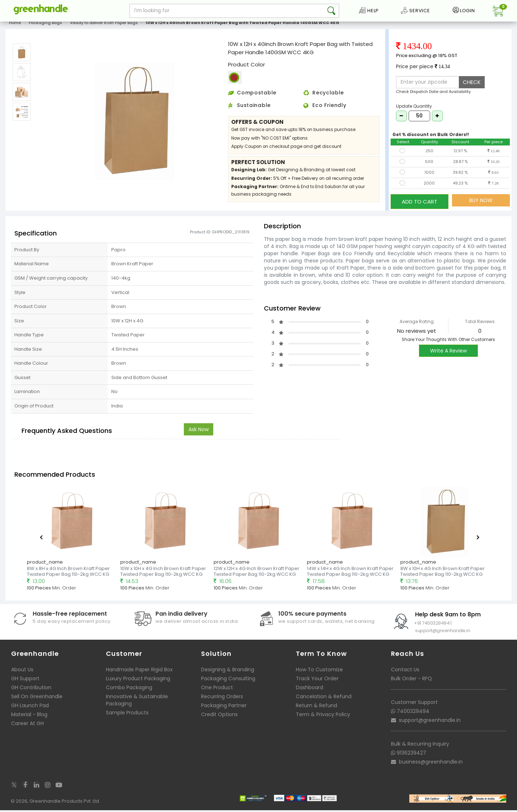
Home (15, 27)
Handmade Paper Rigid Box (139, 671)
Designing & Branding (228, 671)
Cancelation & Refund (324, 698)
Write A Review (448, 353)
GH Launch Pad (30, 707)
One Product (217, 689)
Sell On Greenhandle (37, 698)
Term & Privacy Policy (323, 716)
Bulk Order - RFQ (411, 680)
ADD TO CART (420, 204)
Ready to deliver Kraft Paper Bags (104, 27)
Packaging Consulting (228, 680)
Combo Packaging (129, 689)
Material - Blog (29, 716)
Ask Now (199, 431)
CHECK (472, 86)
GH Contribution (31, 689)
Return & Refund (316, 707)
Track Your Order (317, 680)
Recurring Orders (222, 698)
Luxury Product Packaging (138, 680)
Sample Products (127, 714)
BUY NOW (481, 204)
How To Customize (319, 671)
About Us (22, 671)
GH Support (25, 680)
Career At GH (27, 725)
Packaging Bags (45, 27)
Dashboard (309, 689)
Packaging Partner (224, 707)
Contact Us (405, 671)
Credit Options (219, 716)
